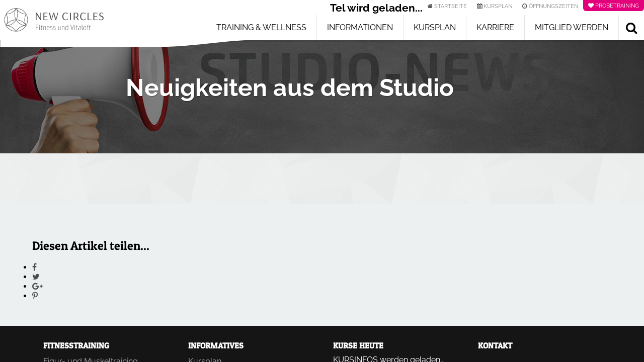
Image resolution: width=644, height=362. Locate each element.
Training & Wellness (261, 27)
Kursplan (435, 27)
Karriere (495, 27)
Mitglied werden (572, 27)
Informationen (360, 27)
